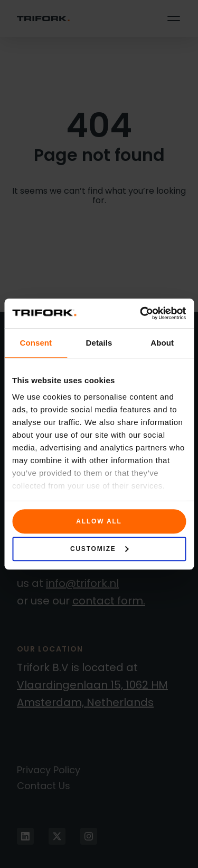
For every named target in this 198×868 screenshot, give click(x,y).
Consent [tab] (36, 343)
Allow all (99, 521)
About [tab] (162, 343)
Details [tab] (99, 343)
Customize (100, 549)
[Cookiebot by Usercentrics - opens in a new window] (141, 313)
